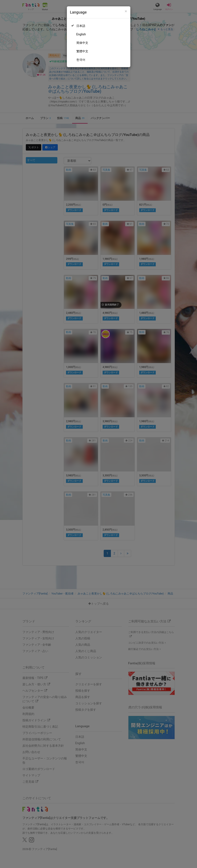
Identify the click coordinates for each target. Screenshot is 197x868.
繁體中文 (82, 51)
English (81, 34)
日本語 (81, 26)
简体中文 (82, 43)
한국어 (81, 60)
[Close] (126, 11)
